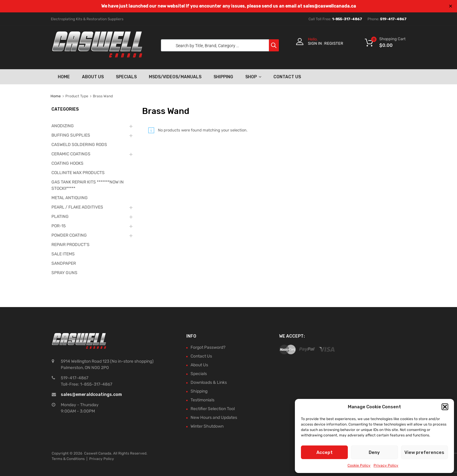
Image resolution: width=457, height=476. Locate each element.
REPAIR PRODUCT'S (70, 245)
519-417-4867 (393, 19)
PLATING (60, 217)
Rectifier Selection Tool (213, 409)
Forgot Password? (208, 347)
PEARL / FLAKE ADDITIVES (77, 207)
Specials (126, 77)
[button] (445, 407)
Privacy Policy (386, 465)
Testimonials (202, 400)
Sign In (315, 43)
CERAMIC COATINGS (71, 154)
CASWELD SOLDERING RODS (79, 145)
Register (334, 43)
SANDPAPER (64, 263)
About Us (93, 77)
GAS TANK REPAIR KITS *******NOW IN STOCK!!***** (88, 185)
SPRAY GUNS (64, 273)
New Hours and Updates (214, 418)
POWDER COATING (69, 235)
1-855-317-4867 (347, 19)
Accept (325, 452)
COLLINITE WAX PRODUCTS (78, 173)
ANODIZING (63, 126)
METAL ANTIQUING (70, 198)
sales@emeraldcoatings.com (91, 395)
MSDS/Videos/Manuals (175, 77)
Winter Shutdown (207, 426)
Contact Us (287, 77)
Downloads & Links (209, 382)
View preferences (424, 452)
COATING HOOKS (67, 163)
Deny (374, 452)
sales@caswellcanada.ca (330, 6)
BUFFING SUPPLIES (71, 135)
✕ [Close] (450, 6)
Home (64, 77)
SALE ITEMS (63, 254)
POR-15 (59, 226)
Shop (253, 77)
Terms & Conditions (68, 459)
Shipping (223, 77)
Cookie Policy (359, 465)
